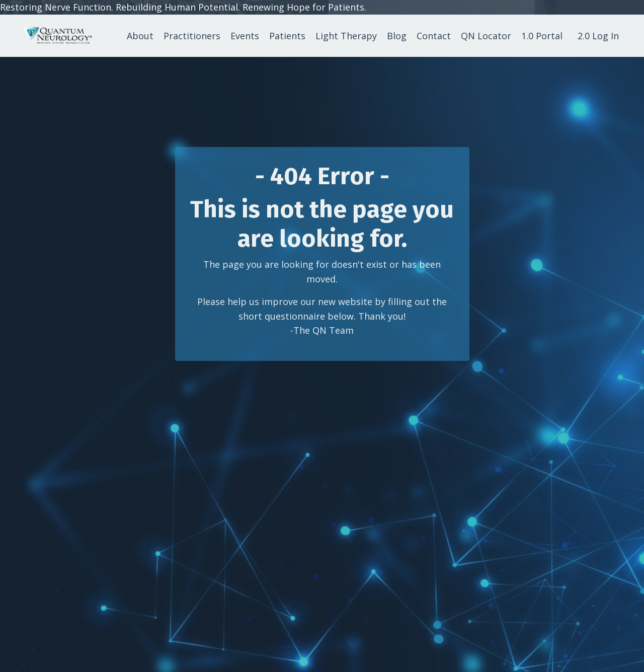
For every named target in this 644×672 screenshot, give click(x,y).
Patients (287, 36)
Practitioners (192, 36)
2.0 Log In (598, 36)
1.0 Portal (542, 36)
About (140, 36)
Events (245, 36)
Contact (434, 36)
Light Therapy (346, 36)
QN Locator (486, 36)
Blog (397, 36)
